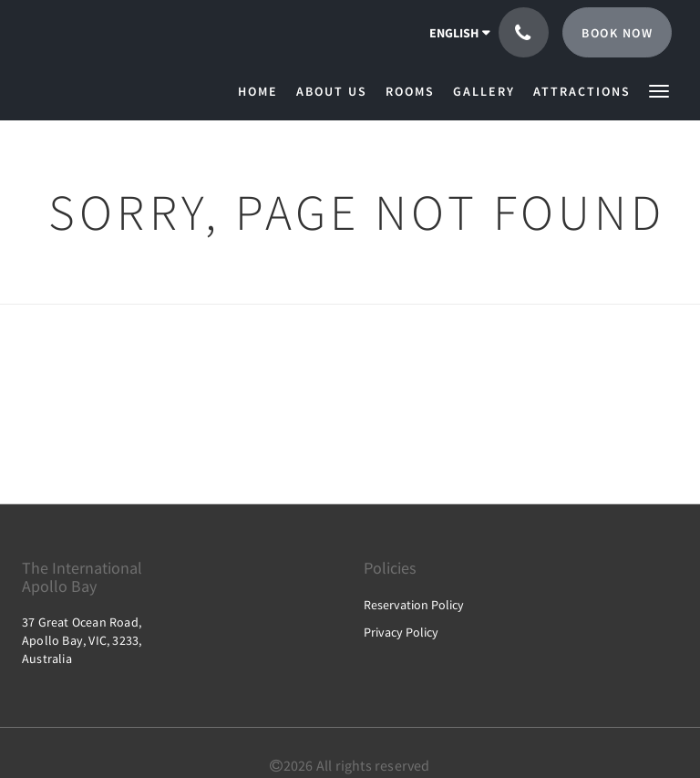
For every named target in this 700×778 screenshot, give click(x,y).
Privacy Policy (401, 632)
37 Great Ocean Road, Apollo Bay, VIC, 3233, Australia (82, 640)
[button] (659, 90)
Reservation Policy (414, 605)
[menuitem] (262, 91)
